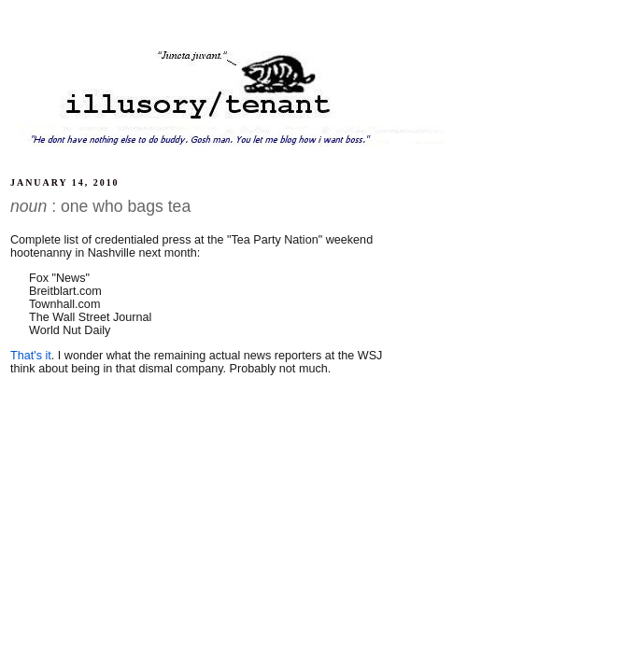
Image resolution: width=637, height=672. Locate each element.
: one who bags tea (100, 206)
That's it (31, 356)
